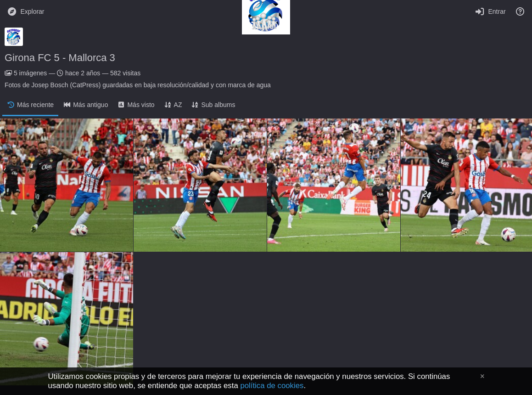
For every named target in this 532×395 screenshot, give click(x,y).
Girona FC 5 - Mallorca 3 (60, 58)
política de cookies (272, 386)
